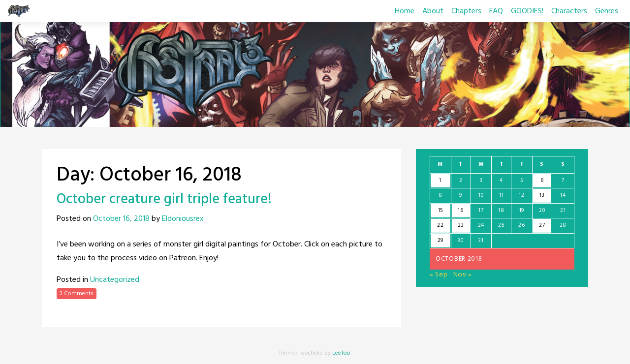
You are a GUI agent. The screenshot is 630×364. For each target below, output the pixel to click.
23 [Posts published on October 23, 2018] (461, 225)
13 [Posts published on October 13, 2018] (542, 195)
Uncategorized (115, 280)
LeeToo (341, 353)
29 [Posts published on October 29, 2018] (441, 241)
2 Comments (77, 294)
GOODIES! (527, 11)
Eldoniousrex (183, 219)
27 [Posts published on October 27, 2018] (542, 225)
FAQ (496, 11)
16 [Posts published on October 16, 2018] (460, 211)
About (433, 11)
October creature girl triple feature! (164, 199)
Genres (607, 11)
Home (405, 11)
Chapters (466, 11)
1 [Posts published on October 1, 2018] (440, 181)
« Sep (439, 275)
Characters (569, 11)
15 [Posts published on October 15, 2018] (441, 211)
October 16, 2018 (121, 219)
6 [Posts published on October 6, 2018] (542, 181)
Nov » (463, 275)
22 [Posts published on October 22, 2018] (440, 225)
